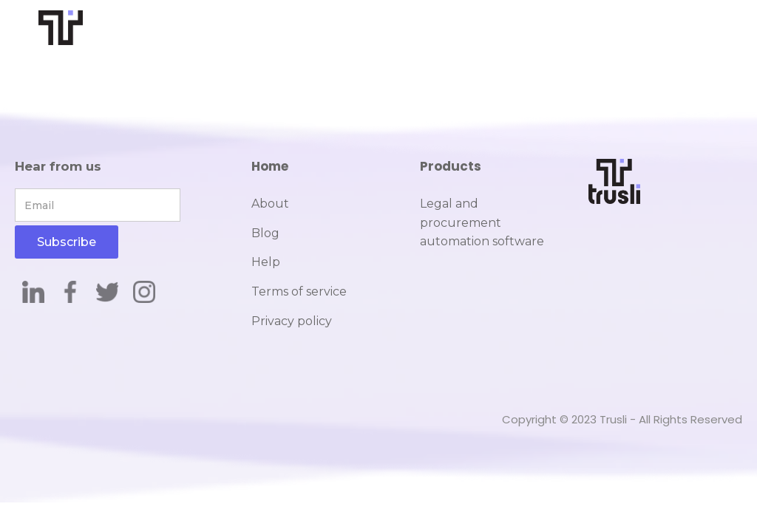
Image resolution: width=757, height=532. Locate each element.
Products (451, 166)
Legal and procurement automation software (482, 222)
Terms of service (299, 291)
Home (270, 166)
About (270, 204)
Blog (265, 233)
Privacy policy (292, 321)
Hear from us (58, 166)
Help (266, 262)
